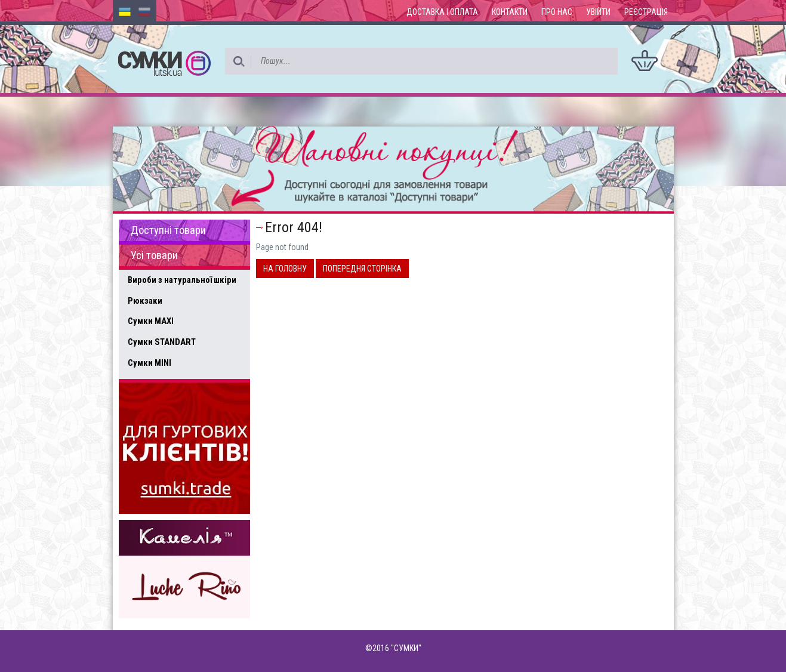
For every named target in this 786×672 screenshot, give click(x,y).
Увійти (598, 12)
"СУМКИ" (406, 648)
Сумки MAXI (151, 321)
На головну (285, 269)
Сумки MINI (150, 363)
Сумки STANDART (162, 342)
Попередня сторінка (362, 269)
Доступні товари (168, 230)
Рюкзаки (145, 301)
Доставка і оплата (442, 12)
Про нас (557, 12)
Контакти (510, 12)
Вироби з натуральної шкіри (182, 280)
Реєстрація (646, 12)
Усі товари (154, 255)
